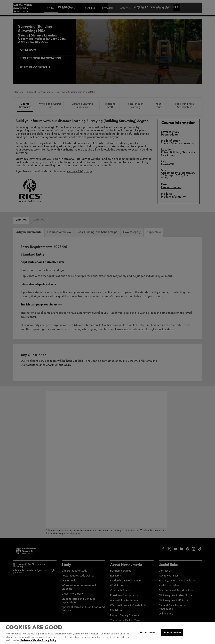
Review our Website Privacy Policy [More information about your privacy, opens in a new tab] (38, 641)
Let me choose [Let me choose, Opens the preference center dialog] (148, 632)
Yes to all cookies (172, 632)
